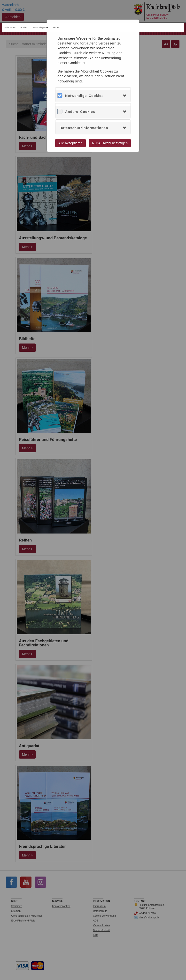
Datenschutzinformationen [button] (84, 128)
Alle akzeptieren (70, 143)
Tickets (56, 28)
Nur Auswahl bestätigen (110, 143)
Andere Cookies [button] (80, 112)
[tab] (93, 96)
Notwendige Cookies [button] (84, 96)
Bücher (24, 28)
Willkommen (10, 28)
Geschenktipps (40, 28)
